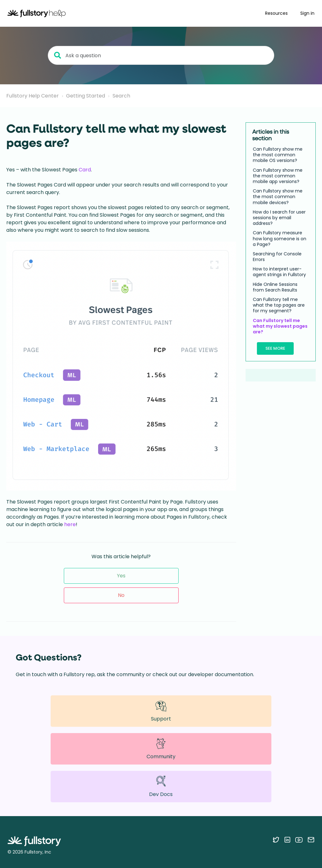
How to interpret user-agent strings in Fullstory (279, 272)
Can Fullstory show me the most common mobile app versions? (278, 176)
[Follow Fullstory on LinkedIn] (287, 840)
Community (161, 749)
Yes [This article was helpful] (121, 576)
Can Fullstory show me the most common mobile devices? (278, 197)
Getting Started (86, 96)
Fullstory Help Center (33, 96)
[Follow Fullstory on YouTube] (299, 840)
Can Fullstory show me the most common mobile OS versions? (278, 155)
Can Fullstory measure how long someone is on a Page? (280, 239)
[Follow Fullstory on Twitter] (276, 840)
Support (161, 711)
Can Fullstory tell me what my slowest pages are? (280, 326)
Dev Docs (161, 786)
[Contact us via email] (311, 840)
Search (121, 96)
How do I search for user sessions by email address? (279, 218)
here (70, 524)
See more (275, 348)
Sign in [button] (307, 13)
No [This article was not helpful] (121, 595)
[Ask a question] (161, 55)
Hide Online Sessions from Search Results (275, 287)
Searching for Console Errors (277, 257)
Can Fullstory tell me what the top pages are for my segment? (279, 305)
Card (85, 170)
